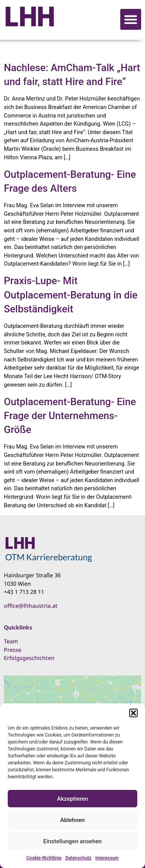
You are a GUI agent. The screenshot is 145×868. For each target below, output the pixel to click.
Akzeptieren (72, 799)
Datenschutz (78, 858)
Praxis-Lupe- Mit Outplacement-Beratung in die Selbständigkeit (71, 295)
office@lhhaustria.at (31, 606)
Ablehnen (72, 820)
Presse (13, 650)
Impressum (107, 858)
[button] (133, 713)
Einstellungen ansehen (72, 841)
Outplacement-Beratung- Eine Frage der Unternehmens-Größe (70, 416)
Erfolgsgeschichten (29, 658)
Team (11, 641)
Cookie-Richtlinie (44, 858)
